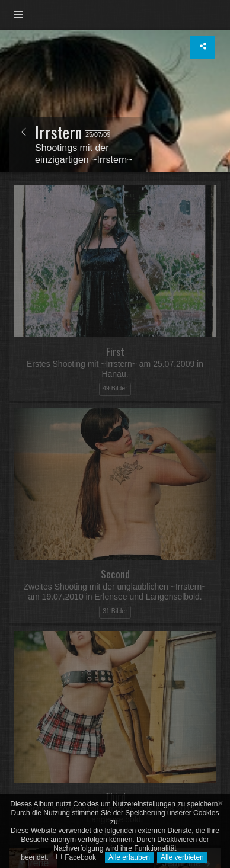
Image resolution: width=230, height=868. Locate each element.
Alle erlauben (129, 857)
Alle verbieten (182, 857)
